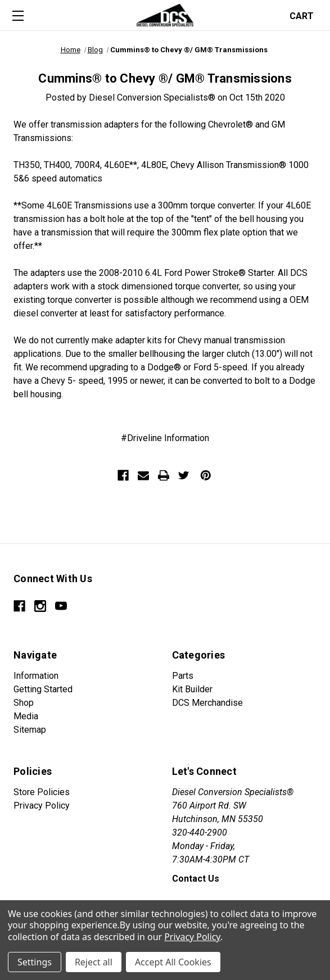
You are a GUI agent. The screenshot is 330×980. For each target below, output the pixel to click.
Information (36, 676)
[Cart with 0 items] (305, 15)
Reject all (94, 962)
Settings (35, 962)
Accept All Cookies (173, 962)
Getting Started (43, 689)
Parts (183, 676)
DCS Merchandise (207, 703)
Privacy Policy (42, 806)
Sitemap (30, 730)
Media (26, 716)
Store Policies (42, 792)
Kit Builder (192, 689)
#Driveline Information (165, 438)
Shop (24, 703)
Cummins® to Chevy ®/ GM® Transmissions (165, 78)
